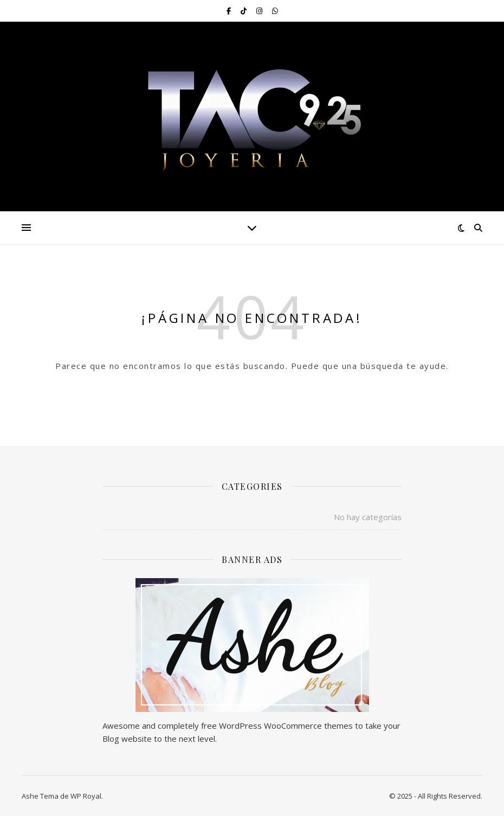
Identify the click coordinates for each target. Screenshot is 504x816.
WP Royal (86, 796)
